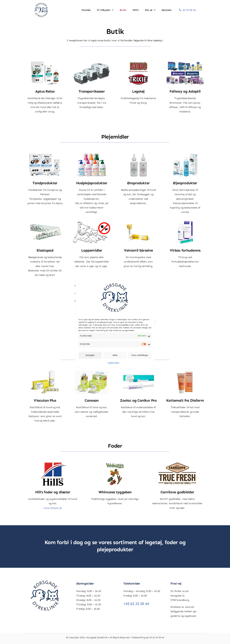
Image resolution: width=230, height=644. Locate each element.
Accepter (90, 355)
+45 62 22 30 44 (136, 604)
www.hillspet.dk (53, 508)
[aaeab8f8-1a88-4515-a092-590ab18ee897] (41, 4)
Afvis (115, 355)
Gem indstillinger (140, 355)
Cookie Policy (113, 363)
